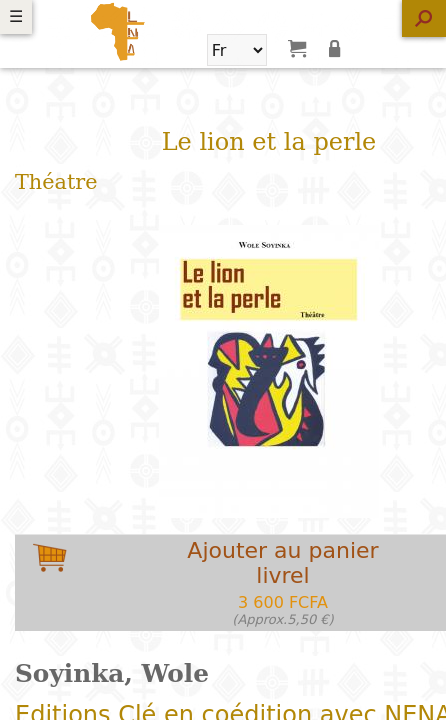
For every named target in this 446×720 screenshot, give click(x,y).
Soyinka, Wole (112, 673)
